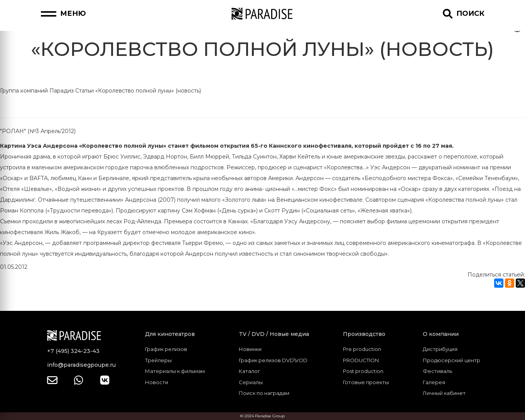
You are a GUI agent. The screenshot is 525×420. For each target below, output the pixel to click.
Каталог (249, 371)
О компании (441, 334)
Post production (363, 371)
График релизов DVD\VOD (273, 360)
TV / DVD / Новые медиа (274, 334)
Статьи (84, 91)
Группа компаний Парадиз (37, 91)
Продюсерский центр (452, 360)
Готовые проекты (366, 382)
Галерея (434, 382)
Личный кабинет (444, 393)
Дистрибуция (440, 349)
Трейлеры (158, 360)
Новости (157, 382)
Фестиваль (437, 371)
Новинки (250, 349)
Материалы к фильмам (175, 371)
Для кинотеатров (170, 334)
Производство (364, 334)
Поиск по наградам (264, 393)
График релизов (166, 349)
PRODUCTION (361, 360)
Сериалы (251, 382)
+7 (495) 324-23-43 (73, 351)
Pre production (362, 349)
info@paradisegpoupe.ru (81, 365)
